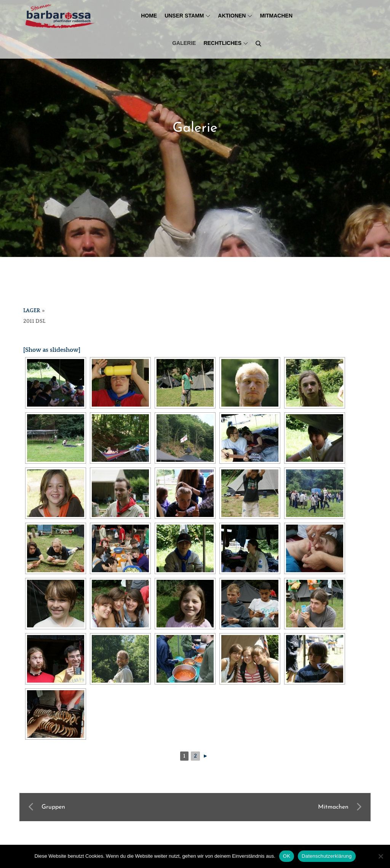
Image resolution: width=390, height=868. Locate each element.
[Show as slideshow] (52, 350)
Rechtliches (226, 43)
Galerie (184, 43)
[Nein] (380, 856)
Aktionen (235, 16)
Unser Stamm (187, 16)
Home (149, 16)
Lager (32, 311)
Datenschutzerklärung (327, 856)
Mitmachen (276, 16)
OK (287, 856)
